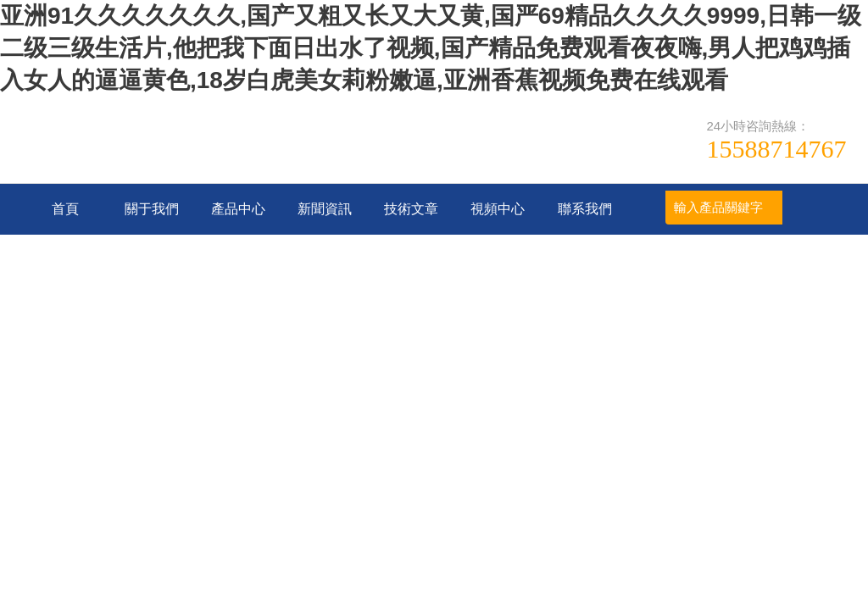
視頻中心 (498, 209)
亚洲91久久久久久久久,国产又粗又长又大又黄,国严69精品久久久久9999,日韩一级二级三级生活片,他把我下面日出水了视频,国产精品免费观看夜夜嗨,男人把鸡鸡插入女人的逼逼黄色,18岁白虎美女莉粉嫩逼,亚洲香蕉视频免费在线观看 (431, 48)
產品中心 (238, 209)
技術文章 (411, 209)
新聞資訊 (325, 209)
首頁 (65, 209)
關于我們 (152, 209)
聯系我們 (585, 209)
